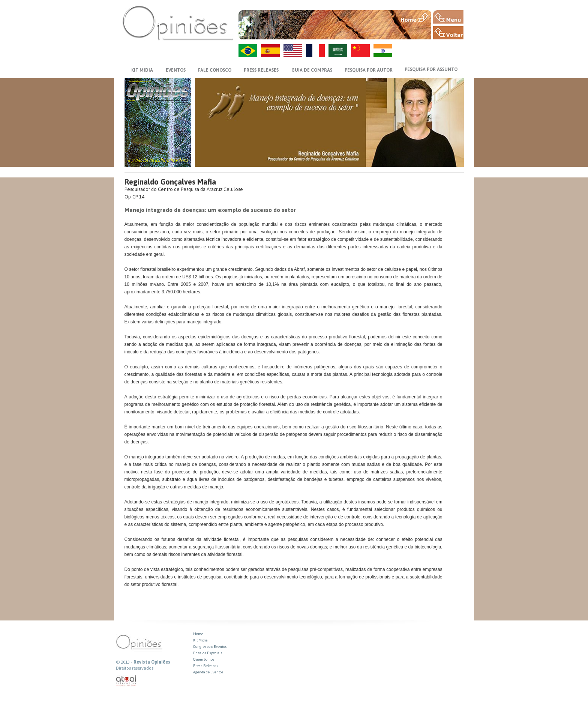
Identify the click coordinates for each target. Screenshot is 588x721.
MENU (448, 17)
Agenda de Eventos (208, 672)
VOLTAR (448, 33)
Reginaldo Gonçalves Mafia (170, 182)
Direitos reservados (135, 668)
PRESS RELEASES (261, 70)
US (293, 51)
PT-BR (248, 51)
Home (198, 634)
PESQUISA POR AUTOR (369, 70)
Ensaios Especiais (208, 653)
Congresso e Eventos (210, 647)
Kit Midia (200, 640)
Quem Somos (204, 659)
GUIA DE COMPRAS (312, 70)
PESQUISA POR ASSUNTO (431, 69)
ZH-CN (360, 51)
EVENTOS (176, 70)
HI (383, 51)
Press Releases (206, 666)
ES (270, 51)
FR (315, 51)
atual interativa (126, 681)
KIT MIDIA (142, 70)
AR (338, 51)
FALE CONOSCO (215, 70)
